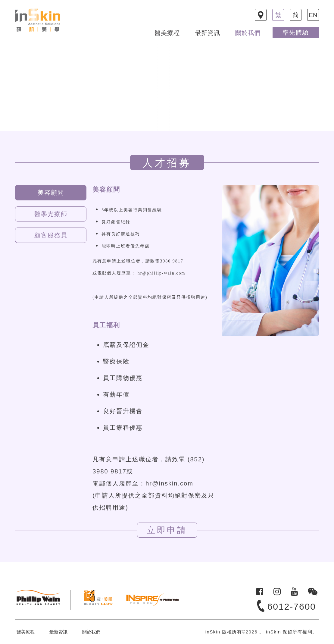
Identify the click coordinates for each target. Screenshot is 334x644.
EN (313, 15)
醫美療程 (167, 33)
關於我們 (248, 33)
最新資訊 (208, 33)
